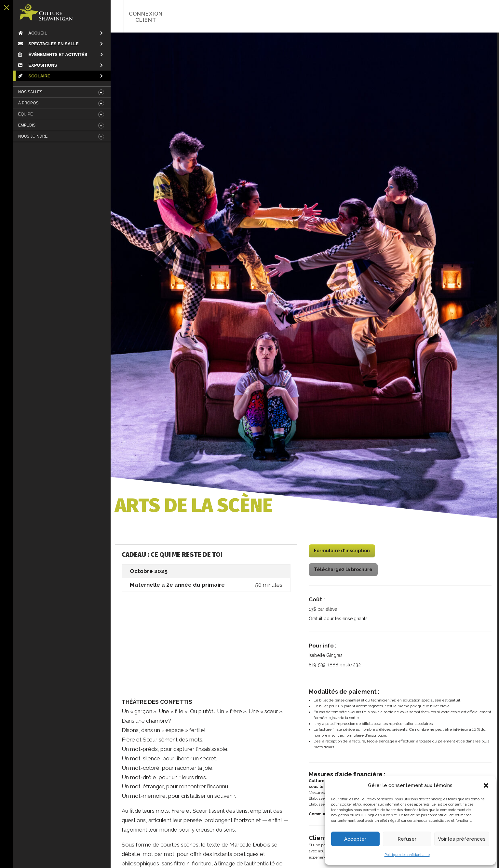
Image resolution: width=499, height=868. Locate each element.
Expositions (35, 65)
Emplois (25, 125)
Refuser (407, 839)
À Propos (26, 103)
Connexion (130, 17)
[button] (486, 785)
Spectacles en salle (46, 44)
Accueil (30, 33)
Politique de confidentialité (407, 855)
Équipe (23, 114)
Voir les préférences (462, 839)
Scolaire (32, 76)
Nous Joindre (31, 136)
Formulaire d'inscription (341, 552)
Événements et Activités (50, 54)
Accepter (355, 839)
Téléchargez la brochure (342, 570)
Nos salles (28, 92)
